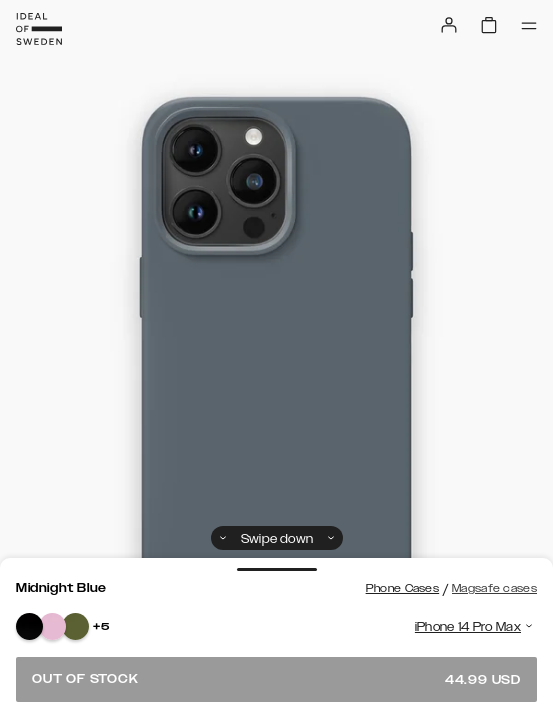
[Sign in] (449, 25)
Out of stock (276, 679)
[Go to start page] (39, 29)
